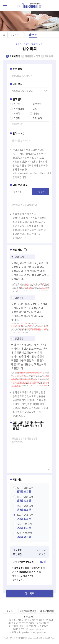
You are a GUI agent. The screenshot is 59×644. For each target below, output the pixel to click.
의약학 (17, 114)
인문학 (17, 104)
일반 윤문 (19, 298)
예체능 (36, 114)
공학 (35, 109)
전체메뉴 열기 (5, 5)
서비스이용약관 (47, 611)
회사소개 (11, 611)
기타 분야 (37, 118)
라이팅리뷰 (30, 5)
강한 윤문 (19, 338)
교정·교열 (20, 257)
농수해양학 (19, 109)
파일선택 (40, 192)
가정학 (17, 118)
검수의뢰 (15, 35)
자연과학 (37, 104)
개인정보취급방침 (28, 611)
